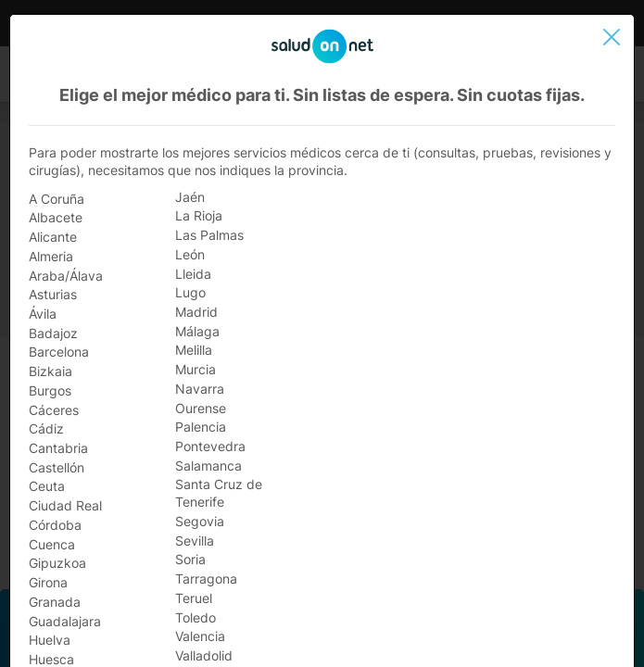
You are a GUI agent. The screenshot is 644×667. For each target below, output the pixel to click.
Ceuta (47, 486)
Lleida (193, 274)
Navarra (200, 389)
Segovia (200, 521)
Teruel (194, 598)
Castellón (57, 467)
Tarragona (206, 579)
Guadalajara (65, 621)
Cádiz (46, 428)
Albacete (56, 217)
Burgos (50, 390)
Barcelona (59, 352)
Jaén (190, 197)
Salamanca (208, 466)
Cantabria (58, 448)
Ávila (43, 314)
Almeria (51, 256)
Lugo (190, 292)
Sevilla (195, 541)
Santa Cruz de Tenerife (219, 493)
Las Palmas (209, 235)
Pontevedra (210, 446)
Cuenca (52, 544)
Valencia (200, 636)
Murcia (196, 369)
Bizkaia (51, 371)
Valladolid (204, 655)
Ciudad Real (65, 505)
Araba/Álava (66, 276)
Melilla (194, 350)
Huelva (50, 640)
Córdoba (55, 525)
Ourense (201, 408)
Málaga (197, 331)
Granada (55, 602)
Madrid (196, 312)
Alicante (53, 237)
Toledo (196, 617)
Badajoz (53, 333)
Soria (190, 559)
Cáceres (54, 410)
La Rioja (199, 215)
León (190, 254)
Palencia (201, 427)
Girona (48, 582)
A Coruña (57, 199)
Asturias (53, 294)
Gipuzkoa (57, 563)
